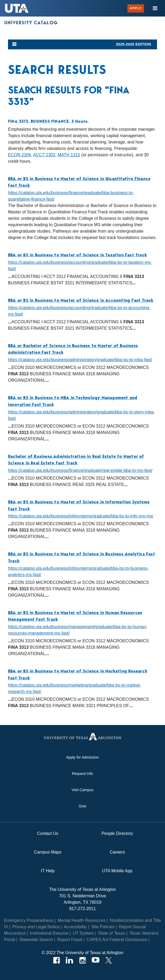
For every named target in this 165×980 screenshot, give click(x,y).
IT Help (48, 871)
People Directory (117, 833)
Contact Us (48, 833)
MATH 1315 (69, 155)
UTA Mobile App (117, 871)
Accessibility (75, 927)
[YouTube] (96, 960)
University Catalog (31, 23)
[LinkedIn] (69, 960)
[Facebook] (56, 960)
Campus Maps (48, 852)
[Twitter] (109, 960)
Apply (136, 8)
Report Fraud (70, 940)
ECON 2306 (19, 155)
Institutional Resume (49, 933)
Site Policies (103, 927)
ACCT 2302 (44, 155)
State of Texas (112, 933)
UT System (83, 933)
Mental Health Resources (82, 920)
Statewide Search (36, 940)
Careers (117, 852)
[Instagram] (82, 960)
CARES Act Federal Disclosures (117, 940)
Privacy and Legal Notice (36, 927)
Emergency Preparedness (29, 920)
